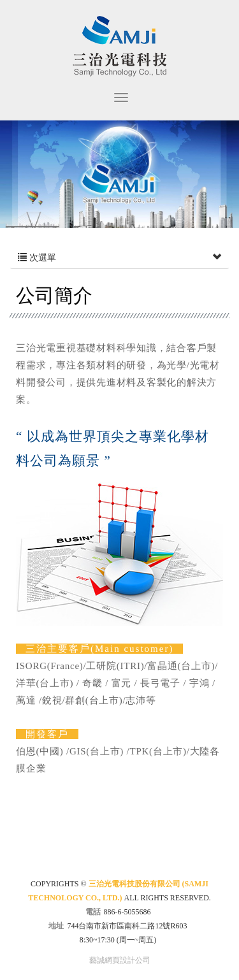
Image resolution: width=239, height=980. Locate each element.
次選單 (119, 258)
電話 (93, 912)
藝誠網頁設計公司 (120, 960)
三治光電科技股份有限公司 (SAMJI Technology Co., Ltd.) (119, 46)
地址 (56, 926)
